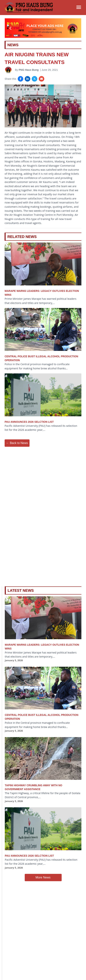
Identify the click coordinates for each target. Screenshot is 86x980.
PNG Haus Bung (29, 70)
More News (43, 877)
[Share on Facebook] (20, 79)
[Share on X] (35, 79)
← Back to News (17, 443)
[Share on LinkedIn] (27, 79)
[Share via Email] (42, 79)
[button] (10, 28)
